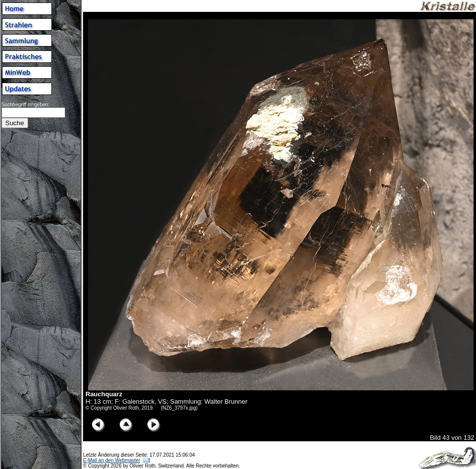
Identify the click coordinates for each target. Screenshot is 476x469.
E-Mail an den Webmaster (111, 460)
